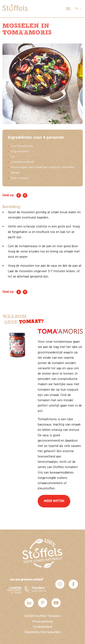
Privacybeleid (42, 622)
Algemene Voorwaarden (43, 632)
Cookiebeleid (42, 627)
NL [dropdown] (77, 9)
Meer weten (54, 501)
